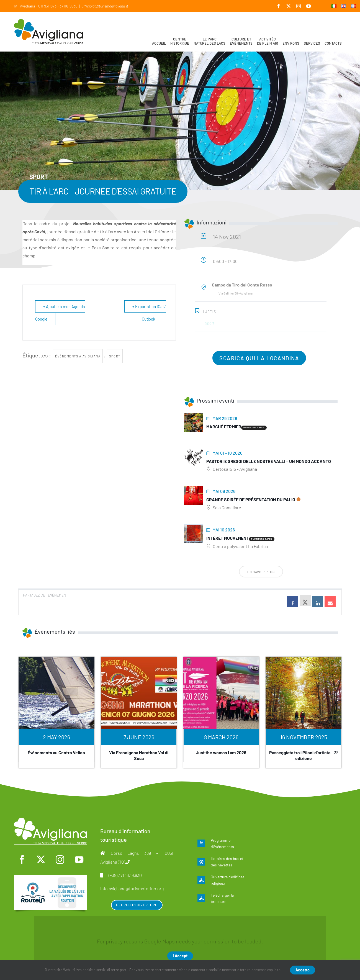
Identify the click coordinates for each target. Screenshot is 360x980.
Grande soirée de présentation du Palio (251, 499)
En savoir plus (261, 572)
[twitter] (41, 860)
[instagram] (60, 860)
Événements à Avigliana (78, 356)
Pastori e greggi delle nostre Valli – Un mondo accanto (269, 461)
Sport (115, 356)
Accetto (303, 970)
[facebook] (22, 860)
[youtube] (79, 860)
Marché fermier (224, 427)
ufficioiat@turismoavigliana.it (105, 6)
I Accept (180, 956)
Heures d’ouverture (137, 905)
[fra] (50, 878)
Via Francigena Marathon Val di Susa (139, 755)
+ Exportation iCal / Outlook (149, 313)
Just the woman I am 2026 (221, 752)
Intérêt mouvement (228, 538)
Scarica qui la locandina (259, 358)
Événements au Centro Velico (56, 752)
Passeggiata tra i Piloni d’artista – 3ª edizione (304, 755)
